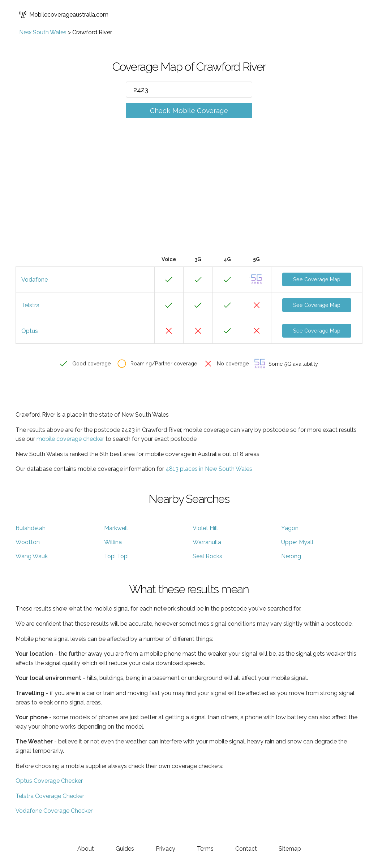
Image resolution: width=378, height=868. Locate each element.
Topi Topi (116, 556)
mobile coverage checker (70, 439)
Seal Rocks (207, 556)
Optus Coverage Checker (49, 781)
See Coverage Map (317, 279)
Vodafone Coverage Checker (54, 811)
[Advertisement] (189, 198)
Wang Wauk (32, 556)
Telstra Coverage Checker (50, 796)
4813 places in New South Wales (209, 469)
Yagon (290, 528)
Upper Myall (297, 542)
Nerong (291, 556)
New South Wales (43, 32)
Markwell (116, 528)
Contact (246, 849)
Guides (125, 849)
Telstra (30, 305)
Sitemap (290, 849)
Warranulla (207, 542)
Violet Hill (205, 528)
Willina (113, 542)
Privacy (166, 849)
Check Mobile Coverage (189, 110)
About (86, 849)
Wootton (28, 542)
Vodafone (35, 280)
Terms (205, 849)
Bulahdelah (31, 528)
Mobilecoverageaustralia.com (64, 14)
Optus (30, 331)
